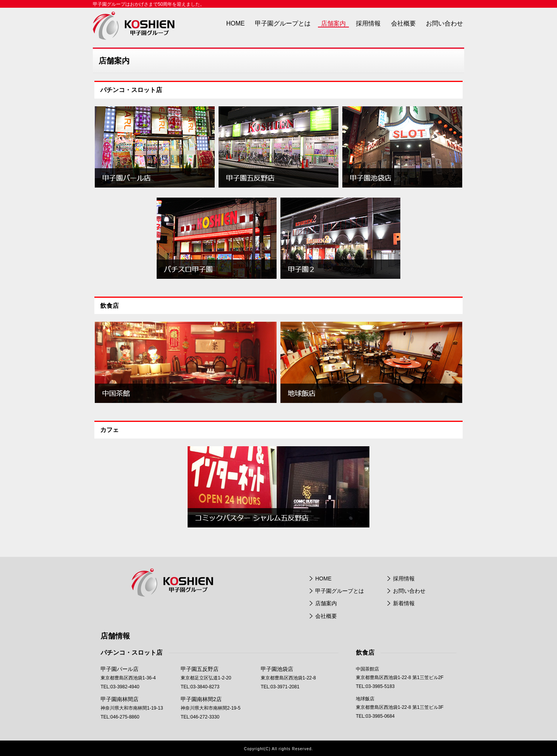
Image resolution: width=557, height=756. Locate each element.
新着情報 (404, 603)
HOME (236, 23)
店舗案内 (333, 23)
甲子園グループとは (283, 23)
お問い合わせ (444, 23)
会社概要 (403, 23)
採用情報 (368, 23)
